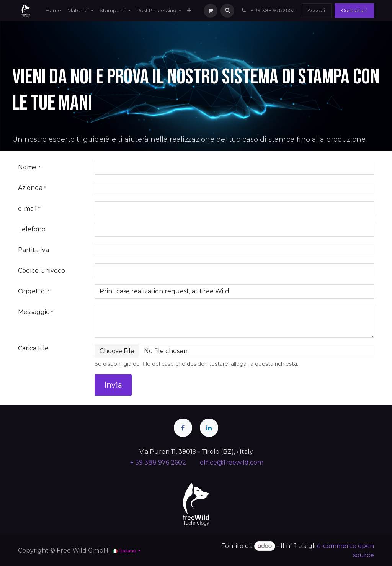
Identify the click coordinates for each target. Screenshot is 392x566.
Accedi (316, 10)
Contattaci (354, 10)
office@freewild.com (232, 462)
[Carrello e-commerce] (211, 11)
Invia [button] (113, 385)
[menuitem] (53, 11)
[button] (227, 11)
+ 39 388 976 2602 (268, 10)
